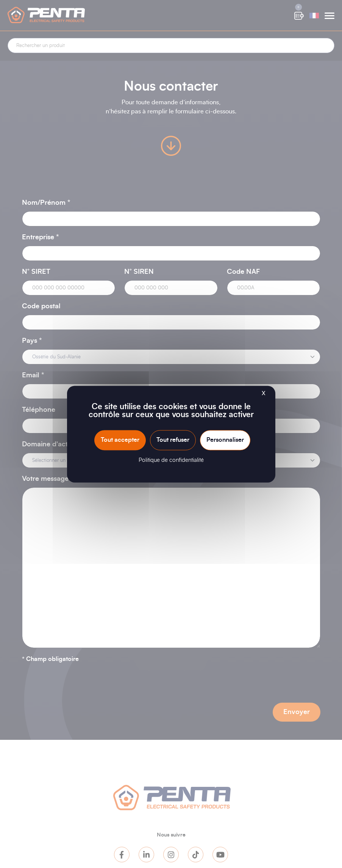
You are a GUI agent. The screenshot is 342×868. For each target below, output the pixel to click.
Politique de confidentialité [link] (171, 460)
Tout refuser (173, 440)
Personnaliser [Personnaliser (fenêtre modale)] (225, 440)
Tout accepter (120, 440)
